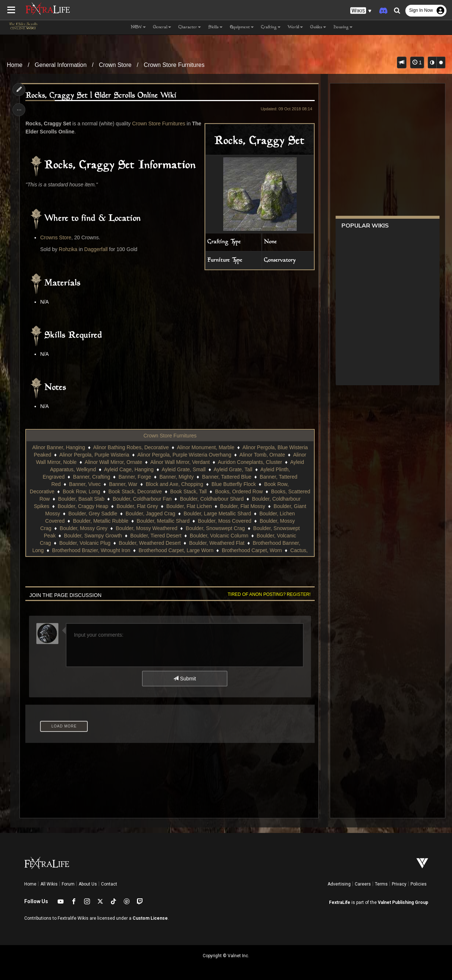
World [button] (295, 27)
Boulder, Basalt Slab (81, 499)
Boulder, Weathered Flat (217, 543)
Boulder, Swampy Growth (93, 536)
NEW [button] (138, 27)
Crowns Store (56, 237)
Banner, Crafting (92, 477)
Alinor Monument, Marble (206, 447)
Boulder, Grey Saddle (93, 514)
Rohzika (68, 249)
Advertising (339, 884)
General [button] (162, 27)
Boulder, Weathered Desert (150, 543)
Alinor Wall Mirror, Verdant (180, 462)
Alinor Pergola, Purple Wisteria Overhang (184, 455)
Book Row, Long (82, 491)
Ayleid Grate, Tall (233, 469)
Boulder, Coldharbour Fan (142, 499)
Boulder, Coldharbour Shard (212, 499)
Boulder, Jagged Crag (150, 514)
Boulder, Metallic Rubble (101, 521)
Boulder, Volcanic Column (219, 536)
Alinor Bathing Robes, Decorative (131, 447)
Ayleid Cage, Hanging (129, 469)
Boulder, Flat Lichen (189, 506)
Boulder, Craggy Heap (83, 506)
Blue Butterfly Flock (234, 484)
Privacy (399, 884)
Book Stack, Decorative (135, 491)
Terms (381, 884)
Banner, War (123, 484)
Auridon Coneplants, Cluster (250, 462)
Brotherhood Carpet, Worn (252, 550)
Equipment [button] (242, 27)
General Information (61, 65)
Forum (68, 884)
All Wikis (49, 884)
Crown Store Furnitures (174, 65)
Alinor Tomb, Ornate (262, 455)
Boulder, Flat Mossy (243, 506)
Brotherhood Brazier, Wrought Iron (91, 550)
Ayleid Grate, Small (184, 469)
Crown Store (115, 65)
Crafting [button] (271, 27)
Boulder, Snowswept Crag (215, 528)
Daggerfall (96, 249)
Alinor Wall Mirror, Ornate (114, 462)
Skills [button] (215, 27)
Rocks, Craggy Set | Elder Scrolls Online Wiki (101, 96)
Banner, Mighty (176, 477)
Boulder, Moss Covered (225, 521)
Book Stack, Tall (189, 491)
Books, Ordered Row (239, 491)
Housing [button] (343, 27)
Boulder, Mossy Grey (84, 528)
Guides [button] (318, 27)
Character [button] (190, 27)
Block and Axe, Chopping (174, 484)
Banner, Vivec (85, 484)
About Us (88, 884)
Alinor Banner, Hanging (59, 447)
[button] (361, 11)
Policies (419, 884)
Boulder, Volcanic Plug (85, 543)
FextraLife (340, 902)
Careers (363, 884)
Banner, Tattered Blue (227, 477)
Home (15, 65)
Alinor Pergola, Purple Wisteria (94, 455)
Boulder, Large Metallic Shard (217, 514)
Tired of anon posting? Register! (269, 594)
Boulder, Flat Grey (137, 506)
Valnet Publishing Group (403, 902)
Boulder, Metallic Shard (163, 521)
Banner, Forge (135, 477)
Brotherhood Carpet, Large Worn (176, 550)
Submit (185, 679)
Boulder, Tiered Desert (156, 536)
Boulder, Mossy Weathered (147, 528)
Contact (109, 884)
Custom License (150, 918)
